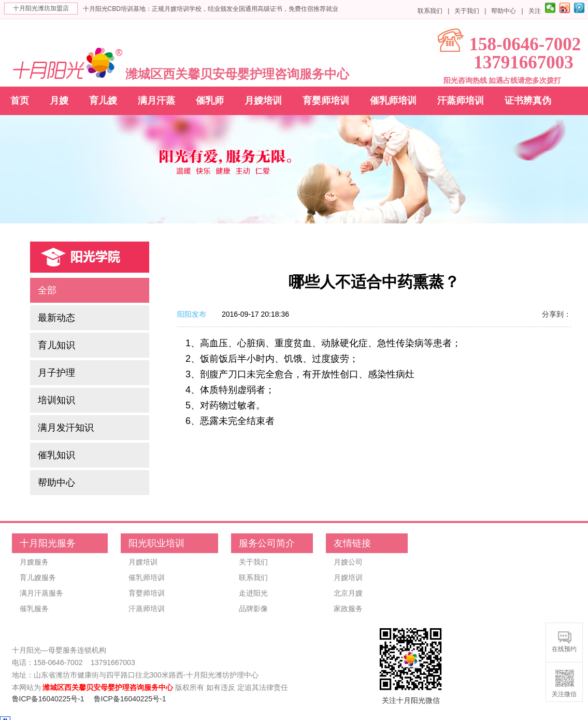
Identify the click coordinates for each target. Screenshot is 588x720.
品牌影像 (253, 609)
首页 (20, 101)
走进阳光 (253, 593)
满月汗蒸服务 (41, 593)
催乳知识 (56, 455)
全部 (47, 290)
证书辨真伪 (528, 101)
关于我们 (467, 11)
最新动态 (56, 318)
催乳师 (210, 101)
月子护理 (56, 373)
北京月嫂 (348, 593)
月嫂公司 (348, 562)
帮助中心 (504, 11)
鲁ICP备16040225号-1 (48, 699)
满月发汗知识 (66, 428)
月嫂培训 (263, 101)
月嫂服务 (34, 562)
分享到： (556, 314)
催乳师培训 (393, 101)
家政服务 (348, 609)
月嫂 (59, 101)
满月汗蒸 (156, 101)
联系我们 (430, 11)
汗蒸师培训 (461, 101)
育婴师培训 (326, 101)
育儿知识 (56, 345)
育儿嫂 (103, 101)
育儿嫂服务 (38, 577)
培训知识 (56, 400)
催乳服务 (34, 609)
